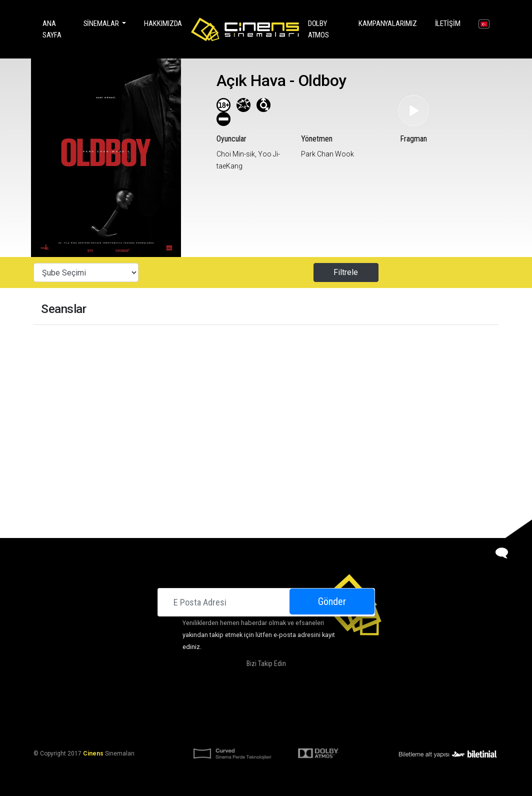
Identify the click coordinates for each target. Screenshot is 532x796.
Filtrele (346, 272)
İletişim (450, 23)
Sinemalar (160, 705)
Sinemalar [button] (102, 23)
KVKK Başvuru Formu (297, 729)
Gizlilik (346, 729)
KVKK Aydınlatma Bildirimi (217, 729)
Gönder (332, 601)
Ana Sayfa (56, 29)
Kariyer (376, 705)
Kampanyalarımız (390, 23)
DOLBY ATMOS (326, 29)
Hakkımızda (163, 23)
